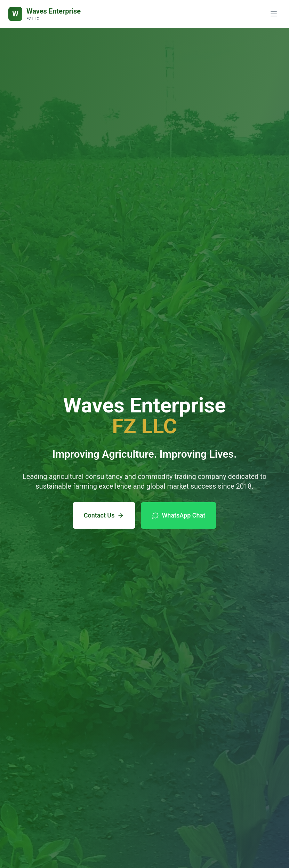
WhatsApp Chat (179, 515)
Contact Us (104, 515)
